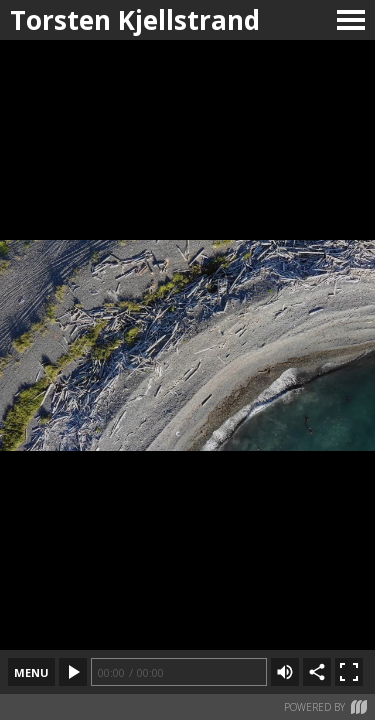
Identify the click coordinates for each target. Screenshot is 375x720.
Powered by (325, 707)
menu (31, 672)
